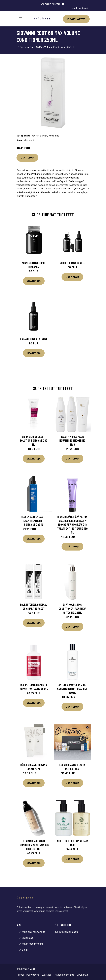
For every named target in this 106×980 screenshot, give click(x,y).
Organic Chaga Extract (34, 339)
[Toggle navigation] (20, 19)
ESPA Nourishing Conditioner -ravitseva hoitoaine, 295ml (72, 608)
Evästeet (46, 975)
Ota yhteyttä (33, 975)
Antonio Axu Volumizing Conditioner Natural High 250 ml (72, 688)
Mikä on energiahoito (34, 932)
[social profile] (63, 4)
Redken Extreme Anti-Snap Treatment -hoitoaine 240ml (34, 521)
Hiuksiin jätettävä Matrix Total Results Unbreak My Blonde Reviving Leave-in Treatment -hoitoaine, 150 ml (72, 524)
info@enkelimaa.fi (80, 8)
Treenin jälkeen (39, 135)
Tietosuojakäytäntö (64, 975)
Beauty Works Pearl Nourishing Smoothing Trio (72, 440)
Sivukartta (82, 975)
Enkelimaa (27, 938)
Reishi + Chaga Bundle (72, 263)
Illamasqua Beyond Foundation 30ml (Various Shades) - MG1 (34, 845)
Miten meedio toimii (33, 944)
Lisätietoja (27, 158)
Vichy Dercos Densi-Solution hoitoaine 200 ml (34, 440)
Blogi (25, 950)
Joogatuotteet (76, 19)
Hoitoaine (54, 135)
